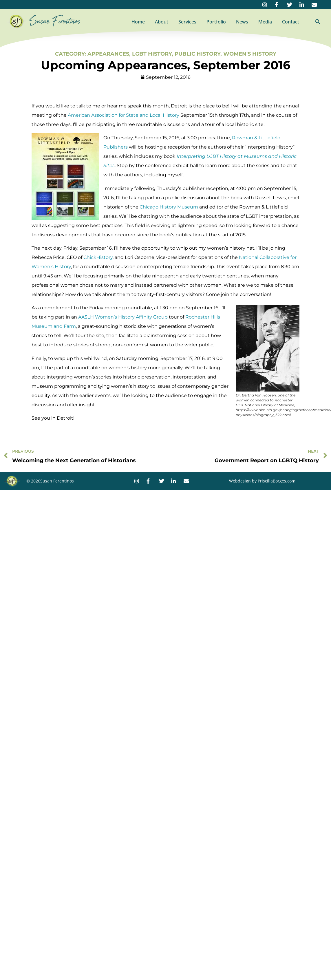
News (242, 22)
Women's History (250, 54)
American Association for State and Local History (124, 115)
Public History (197, 54)
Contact (291, 22)
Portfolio (216, 22)
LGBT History (152, 54)
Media (265, 22)
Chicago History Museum (169, 207)
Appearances (108, 54)
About (162, 22)
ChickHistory (98, 257)
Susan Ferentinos (55, 21)
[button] (318, 22)
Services (187, 22)
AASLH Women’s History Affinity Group (123, 317)
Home (138, 22)
